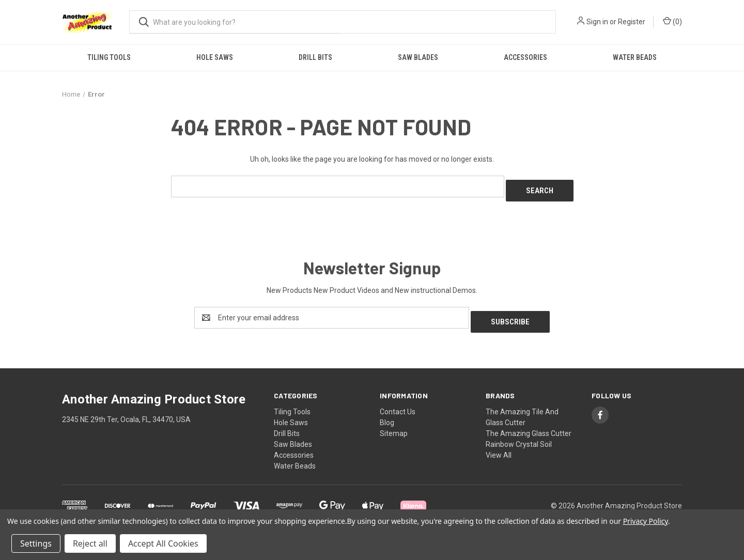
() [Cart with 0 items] (672, 21)
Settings (36, 543)
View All (499, 447)
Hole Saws (215, 57)
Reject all (90, 543)
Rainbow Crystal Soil (519, 436)
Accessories (525, 57)
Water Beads (635, 57)
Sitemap (394, 425)
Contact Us (398, 403)
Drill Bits (315, 57)
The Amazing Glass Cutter (529, 425)
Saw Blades (418, 57)
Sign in (597, 22)
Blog (387, 414)
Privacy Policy (646, 521)
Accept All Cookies (163, 543)
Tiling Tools (109, 57)
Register (632, 22)
